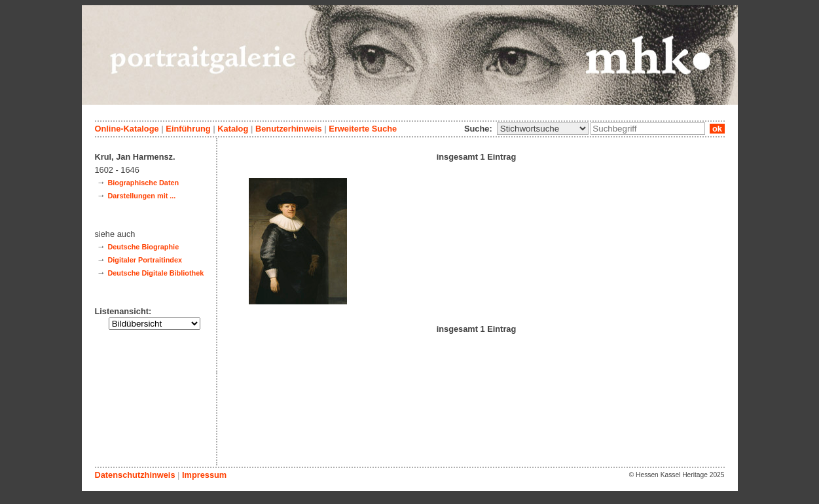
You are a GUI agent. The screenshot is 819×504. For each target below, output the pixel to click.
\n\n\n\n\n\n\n (543, 129)
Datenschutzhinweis (135, 475)
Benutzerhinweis (289, 129)
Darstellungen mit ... (141, 196)
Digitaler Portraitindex (145, 260)
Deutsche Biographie (143, 247)
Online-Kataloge (127, 129)
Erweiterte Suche (363, 129)
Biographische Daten (143, 183)
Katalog (233, 129)
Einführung (188, 129)
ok (717, 129)
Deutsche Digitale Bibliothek (155, 273)
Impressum (204, 475)
